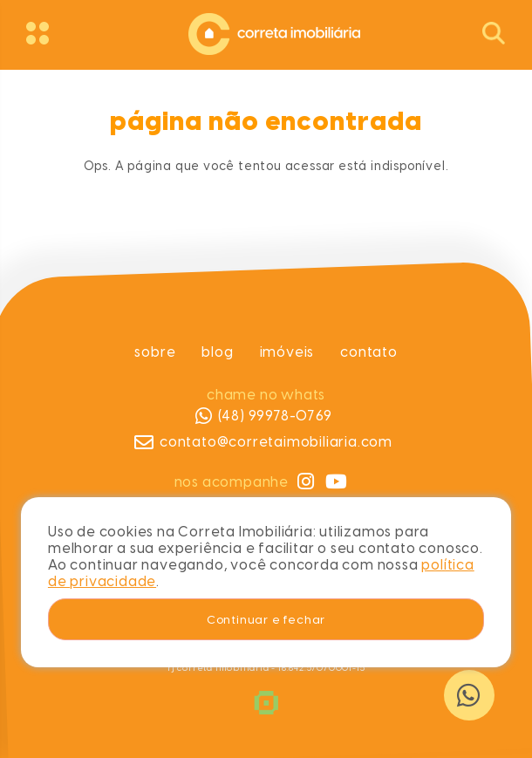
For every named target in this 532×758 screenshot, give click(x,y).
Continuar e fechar (266, 619)
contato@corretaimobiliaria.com (263, 442)
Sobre (155, 352)
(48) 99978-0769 (263, 416)
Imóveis (286, 352)
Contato (369, 352)
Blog (217, 352)
